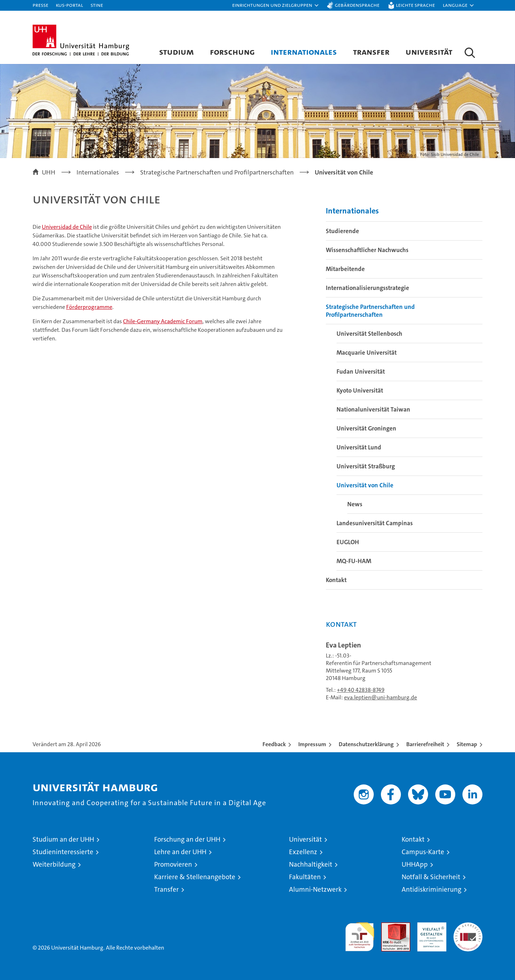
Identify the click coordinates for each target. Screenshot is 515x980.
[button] (276, 5)
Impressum (312, 744)
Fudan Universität (361, 371)
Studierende (342, 231)
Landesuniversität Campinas (375, 523)
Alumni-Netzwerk (315, 889)
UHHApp (415, 864)
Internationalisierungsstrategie (367, 288)
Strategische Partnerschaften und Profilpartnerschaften (370, 311)
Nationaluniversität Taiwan (373, 409)
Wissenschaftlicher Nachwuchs (367, 250)
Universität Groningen (366, 428)
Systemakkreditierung (468, 926)
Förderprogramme (89, 307)
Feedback (274, 744)
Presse (40, 5)
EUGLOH (348, 542)
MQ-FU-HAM (354, 561)
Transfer (371, 52)
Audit (388, 926)
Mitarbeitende (345, 269)
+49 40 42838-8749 (361, 690)
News (355, 504)
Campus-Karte (423, 852)
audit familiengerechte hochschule (360, 934)
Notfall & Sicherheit (431, 877)
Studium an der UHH (63, 839)
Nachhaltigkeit (311, 864)
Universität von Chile (365, 485)
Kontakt (336, 580)
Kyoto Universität (360, 390)
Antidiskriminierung (431, 889)
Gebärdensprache (357, 5)
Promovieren (173, 864)
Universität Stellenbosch (369, 334)
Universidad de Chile (67, 227)
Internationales (304, 52)
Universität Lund (359, 447)
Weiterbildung (54, 864)
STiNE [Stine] (97, 5)
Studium (176, 52)
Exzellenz (303, 852)
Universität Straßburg (366, 466)
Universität (429, 52)
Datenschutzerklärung (366, 744)
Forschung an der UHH (187, 839)
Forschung (232, 52)
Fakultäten (305, 877)
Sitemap (467, 744)
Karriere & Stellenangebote (195, 877)
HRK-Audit (430, 926)
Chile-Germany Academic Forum (163, 321)
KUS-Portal (69, 5)
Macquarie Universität (367, 353)
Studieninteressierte (63, 852)
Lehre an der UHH (180, 852)
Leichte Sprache (415, 5)
